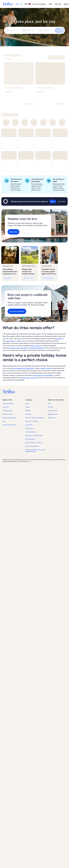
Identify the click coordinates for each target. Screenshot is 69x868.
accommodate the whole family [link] (23, 368)
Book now (13, 232)
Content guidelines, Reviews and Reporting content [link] (35, 451)
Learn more (8, 278)
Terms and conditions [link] (32, 421)
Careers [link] (27, 407)
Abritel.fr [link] (50, 407)
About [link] (27, 403)
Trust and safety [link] (7, 411)
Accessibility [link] (29, 425)
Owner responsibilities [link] (32, 446)
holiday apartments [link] (37, 348)
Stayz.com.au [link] (52, 418)
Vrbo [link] (49, 403)
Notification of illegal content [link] (34, 436)
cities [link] (19, 341)
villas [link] (18, 348)
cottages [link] (12, 348)
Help (50, 4)
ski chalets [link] (24, 348)
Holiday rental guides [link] (9, 418)
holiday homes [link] (35, 346)
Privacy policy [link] (29, 428)
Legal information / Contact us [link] (34, 443)
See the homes (29, 278)
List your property (39, 4)
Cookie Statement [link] (31, 432)
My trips (58, 4)
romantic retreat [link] (46, 368)
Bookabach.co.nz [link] (53, 414)
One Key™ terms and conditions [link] (35, 418)
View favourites (48, 278)
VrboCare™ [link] (6, 407)
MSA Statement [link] (30, 439)
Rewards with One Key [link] (10, 425)
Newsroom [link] (29, 414)
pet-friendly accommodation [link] (43, 375)
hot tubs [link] (33, 378)
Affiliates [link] (28, 411)
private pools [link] (25, 378)
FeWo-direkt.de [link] (53, 411)
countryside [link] (9, 341)
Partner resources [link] (8, 414)
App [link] (4, 421)
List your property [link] (8, 403)
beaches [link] (59, 339)
